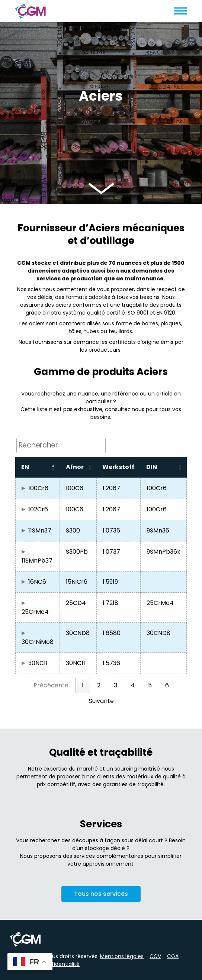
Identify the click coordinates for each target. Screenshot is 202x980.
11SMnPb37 (37, 561)
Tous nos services (101, 897)
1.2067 (111, 488)
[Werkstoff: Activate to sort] (118, 467)
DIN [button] (152, 467)
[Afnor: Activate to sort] (78, 467)
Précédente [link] (51, 685)
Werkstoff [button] (118, 467)
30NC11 (38, 663)
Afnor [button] (75, 467)
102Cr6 (38, 509)
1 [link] (83, 685)
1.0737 (111, 552)
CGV (155, 956)
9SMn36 (158, 530)
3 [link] (116, 685)
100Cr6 (38, 488)
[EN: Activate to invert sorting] (38, 467)
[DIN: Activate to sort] (163, 467)
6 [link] (167, 685)
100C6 (75, 488)
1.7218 (110, 603)
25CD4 (76, 603)
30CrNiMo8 (38, 642)
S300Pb (77, 552)
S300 (73, 530)
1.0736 (111, 530)
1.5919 (110, 582)
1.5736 (111, 663)
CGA (173, 956)
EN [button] (25, 467)
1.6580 (112, 633)
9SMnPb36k (163, 552)
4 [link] (133, 685)
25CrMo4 (35, 612)
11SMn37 (40, 530)
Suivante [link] (101, 701)
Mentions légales (122, 956)
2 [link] (99, 685)
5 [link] (150, 685)
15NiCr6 (77, 582)
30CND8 (78, 633)
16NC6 (37, 582)
